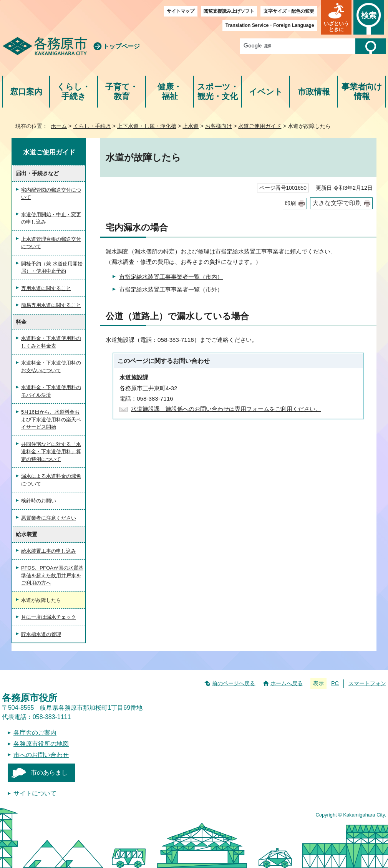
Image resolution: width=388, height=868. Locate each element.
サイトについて (35, 793)
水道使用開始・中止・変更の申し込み (51, 218)
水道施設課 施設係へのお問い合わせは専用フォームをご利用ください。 (226, 409)
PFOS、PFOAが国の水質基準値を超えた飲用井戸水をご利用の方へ (52, 575)
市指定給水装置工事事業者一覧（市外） (171, 289)
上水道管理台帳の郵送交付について (51, 243)
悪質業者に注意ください (49, 518)
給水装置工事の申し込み (49, 551)
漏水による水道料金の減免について (51, 480)
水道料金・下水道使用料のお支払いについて (51, 367)
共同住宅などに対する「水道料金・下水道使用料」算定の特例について (51, 452)
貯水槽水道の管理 (41, 634)
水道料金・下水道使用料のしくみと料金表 (51, 342)
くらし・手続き (74, 92)
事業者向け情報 (362, 92)
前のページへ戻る (234, 683)
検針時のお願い (39, 501)
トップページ (121, 46)
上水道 (191, 126)
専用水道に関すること (46, 288)
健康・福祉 (170, 92)
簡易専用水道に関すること (51, 305)
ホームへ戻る (287, 683)
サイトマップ (181, 11)
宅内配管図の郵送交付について (51, 194)
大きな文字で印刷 (337, 203)
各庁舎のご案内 (35, 733)
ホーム (59, 126)
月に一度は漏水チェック (49, 617)
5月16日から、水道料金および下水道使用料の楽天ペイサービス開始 (51, 419)
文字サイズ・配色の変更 (289, 11)
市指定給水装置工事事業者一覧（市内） (171, 277)
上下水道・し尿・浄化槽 (147, 126)
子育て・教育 (122, 92)
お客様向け (219, 126)
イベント (266, 92)
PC (335, 683)
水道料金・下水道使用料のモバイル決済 (51, 391)
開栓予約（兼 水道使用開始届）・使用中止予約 (52, 268)
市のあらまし (49, 773)
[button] (336, 17)
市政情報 (314, 92)
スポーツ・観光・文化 (218, 92)
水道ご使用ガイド (260, 126)
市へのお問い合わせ (41, 755)
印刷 (290, 203)
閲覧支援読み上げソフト (229, 11)
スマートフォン (367, 683)
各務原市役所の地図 (41, 744)
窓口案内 (26, 92)
